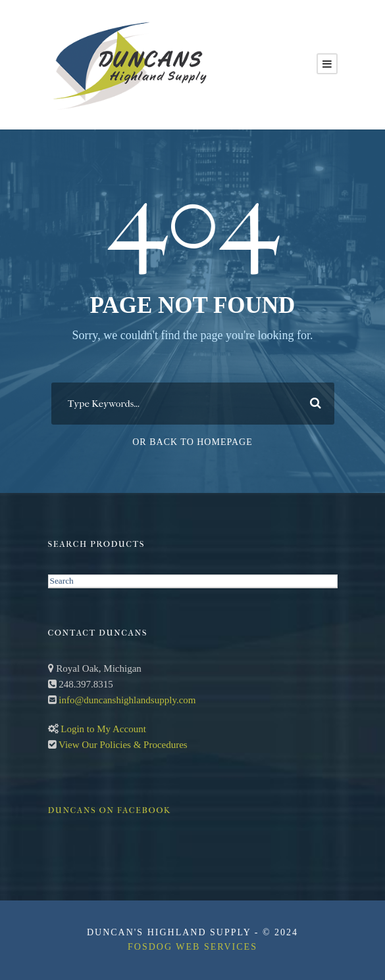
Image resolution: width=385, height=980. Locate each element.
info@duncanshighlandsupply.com (127, 700)
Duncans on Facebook (110, 810)
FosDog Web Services (192, 947)
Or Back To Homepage (192, 442)
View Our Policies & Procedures (123, 745)
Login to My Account (103, 729)
